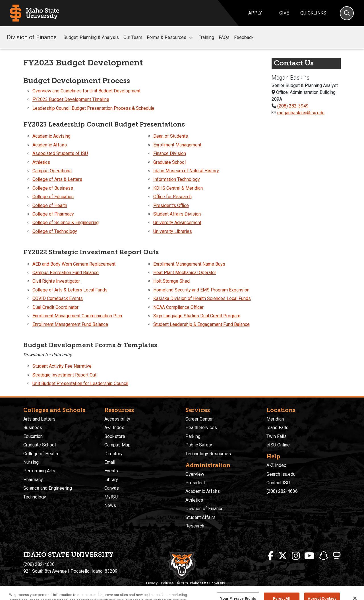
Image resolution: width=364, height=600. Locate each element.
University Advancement (177, 223)
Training (206, 37)
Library (111, 480)
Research (195, 526)
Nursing (31, 462)
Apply (255, 13)
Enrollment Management (177, 145)
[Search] (347, 13)
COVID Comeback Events (58, 298)
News (110, 505)
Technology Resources (208, 454)
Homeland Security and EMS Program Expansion (201, 290)
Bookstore (115, 436)
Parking (193, 436)
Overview (195, 474)
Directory (113, 454)
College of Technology (55, 231)
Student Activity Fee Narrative (62, 366)
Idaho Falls (277, 428)
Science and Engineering (48, 488)
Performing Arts (39, 471)
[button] (191, 38)
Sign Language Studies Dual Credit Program (197, 316)
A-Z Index (114, 428)
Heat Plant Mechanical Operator (185, 273)
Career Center (199, 419)
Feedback (244, 37)
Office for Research (172, 197)
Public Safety (199, 445)
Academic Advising (51, 136)
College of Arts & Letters (57, 179)
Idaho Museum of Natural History (186, 171)
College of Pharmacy (53, 214)
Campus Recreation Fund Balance (66, 273)
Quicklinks (313, 13)
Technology (35, 497)
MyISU (111, 497)
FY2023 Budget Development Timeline (71, 99)
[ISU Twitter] (283, 556)
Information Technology (177, 179)
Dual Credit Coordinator (55, 307)
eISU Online (278, 445)
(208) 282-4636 (282, 491)
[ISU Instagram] (296, 556)
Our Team (133, 37)
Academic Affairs (50, 145)
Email (110, 462)
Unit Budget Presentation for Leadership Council (80, 383)
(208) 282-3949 (293, 106)
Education (33, 436)
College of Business (53, 188)
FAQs (224, 37)
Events (111, 471)
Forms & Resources (170, 38)
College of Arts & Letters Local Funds (70, 290)
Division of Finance (32, 37)
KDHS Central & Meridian (178, 188)
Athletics (41, 162)
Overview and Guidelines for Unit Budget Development (86, 91)
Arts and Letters (39, 419)
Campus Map (117, 445)
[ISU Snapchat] (324, 556)
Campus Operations (52, 171)
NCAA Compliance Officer (178, 307)
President (195, 483)
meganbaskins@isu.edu (301, 113)
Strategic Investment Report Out (64, 375)
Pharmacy (33, 480)
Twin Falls (277, 436)
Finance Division (170, 153)
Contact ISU (278, 483)
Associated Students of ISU (60, 153)
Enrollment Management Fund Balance (70, 324)
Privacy (152, 583)
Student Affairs (200, 517)
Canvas (112, 488)
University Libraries (173, 231)
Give (284, 13)
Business (33, 428)
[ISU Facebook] (271, 556)
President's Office (171, 205)
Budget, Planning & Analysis (91, 37)
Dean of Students (171, 136)
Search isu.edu (281, 474)
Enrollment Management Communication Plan (77, 316)
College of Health (50, 205)
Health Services (201, 428)
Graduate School (169, 162)
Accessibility (117, 419)
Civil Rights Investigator (56, 281)
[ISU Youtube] (309, 556)
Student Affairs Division (177, 214)
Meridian (275, 419)
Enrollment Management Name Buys (189, 264)
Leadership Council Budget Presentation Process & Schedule (93, 108)
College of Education (53, 197)
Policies (167, 583)
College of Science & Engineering (66, 223)
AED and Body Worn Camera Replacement (74, 264)
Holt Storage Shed (171, 281)
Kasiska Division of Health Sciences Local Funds (202, 298)
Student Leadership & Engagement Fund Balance (201, 324)
